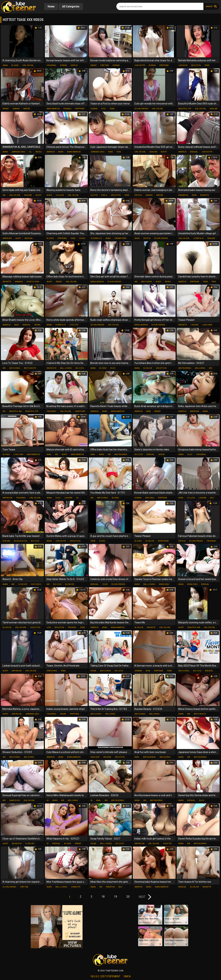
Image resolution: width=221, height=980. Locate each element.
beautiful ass (15, 411)
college (60, 195)
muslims (214, 109)
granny (16, 109)
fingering (51, 65)
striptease (164, 65)
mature (27, 109)
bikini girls (164, 584)
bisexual (194, 152)
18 (103, 897)
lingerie (195, 325)
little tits (74, 325)
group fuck (161, 368)
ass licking (200, 368)
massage (19, 282)
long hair (207, 325)
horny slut (199, 238)
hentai (161, 454)
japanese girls (18, 152)
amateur (51, 152)
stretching (52, 671)
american (7, 238)
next (142, 897)
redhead (107, 757)
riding (168, 282)
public (104, 195)
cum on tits (140, 65)
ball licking (66, 368)
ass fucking (147, 282)
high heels (36, 584)
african (6, 541)
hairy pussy (80, 411)
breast (94, 65)
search (209, 6)
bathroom (8, 498)
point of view (33, 282)
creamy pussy (120, 238)
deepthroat (163, 541)
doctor (94, 195)
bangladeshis (97, 282)
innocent (95, 757)
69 (48, 800)
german (138, 671)
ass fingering (185, 368)
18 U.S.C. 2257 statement (105, 976)
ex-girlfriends (141, 109)
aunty (49, 195)
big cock (80, 368)
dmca (127, 976)
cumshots (76, 887)
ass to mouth (30, 368)
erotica (138, 195)
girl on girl (28, 65)
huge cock (35, 627)
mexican (28, 238)
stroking (72, 627)
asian (5, 65)
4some (93, 671)
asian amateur (74, 152)
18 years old (96, 238)
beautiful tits (185, 109)
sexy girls (150, 498)
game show (15, 800)
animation (183, 195)
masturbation (53, 109)
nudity (164, 152)
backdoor (51, 368)
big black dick (21, 541)
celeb (105, 584)
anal (49, 454)
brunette (205, 195)
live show (183, 65)
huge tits (167, 844)
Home (51, 6)
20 (128, 897)
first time (105, 65)
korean (63, 65)
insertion (110, 887)
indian (37, 325)
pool (104, 109)
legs (49, 627)
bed (211, 368)
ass (4, 195)
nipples (74, 65)
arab (148, 411)
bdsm (194, 195)
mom (148, 671)
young (82, 238)
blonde (15, 65)
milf (212, 498)
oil (30, 152)
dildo (113, 368)
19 (116, 897)
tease (207, 65)
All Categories (71, 6)
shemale (67, 109)
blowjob (148, 368)
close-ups (23, 584)
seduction (196, 65)
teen (119, 152)
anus (16, 325)
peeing (39, 152)
